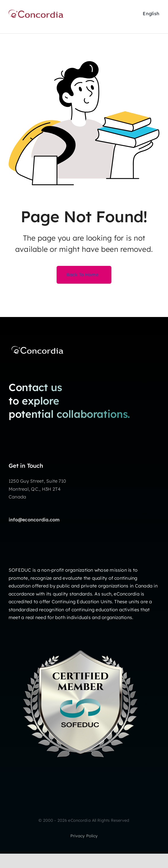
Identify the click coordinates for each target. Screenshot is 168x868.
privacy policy (84, 836)
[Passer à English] (151, 14)
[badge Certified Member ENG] (80, 634)
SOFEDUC (20, 570)
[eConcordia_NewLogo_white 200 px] (37, 346)
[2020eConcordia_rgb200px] (36, 12)
